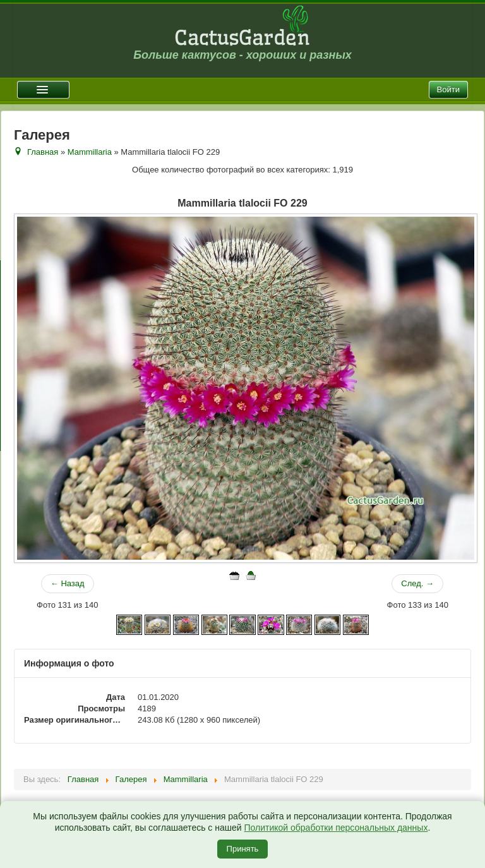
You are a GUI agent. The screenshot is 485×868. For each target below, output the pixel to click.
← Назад (68, 583)
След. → (417, 583)
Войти (448, 89)
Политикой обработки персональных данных (336, 828)
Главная (43, 152)
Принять (243, 849)
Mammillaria (90, 152)
